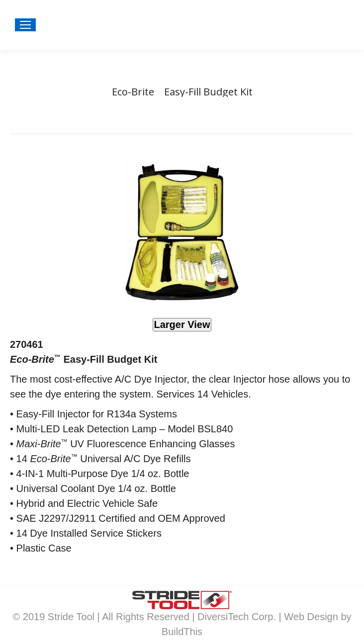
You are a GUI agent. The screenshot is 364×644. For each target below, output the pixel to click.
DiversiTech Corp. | (241, 617)
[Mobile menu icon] (25, 25)
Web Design (312, 617)
